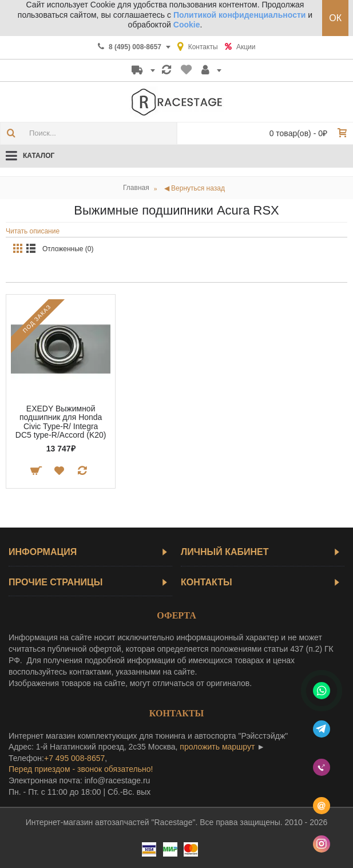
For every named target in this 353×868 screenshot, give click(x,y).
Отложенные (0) (68, 249)
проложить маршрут (217, 747)
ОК (335, 18)
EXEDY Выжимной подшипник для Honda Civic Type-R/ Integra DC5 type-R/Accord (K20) (61, 422)
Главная (136, 188)
